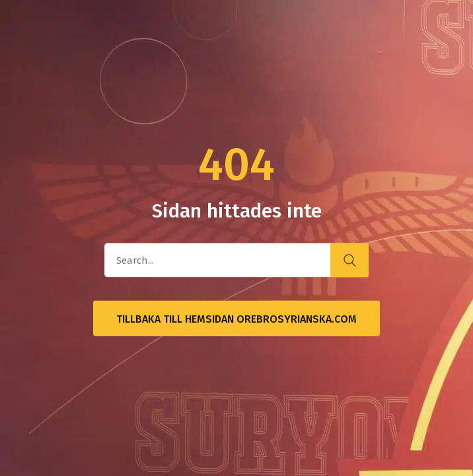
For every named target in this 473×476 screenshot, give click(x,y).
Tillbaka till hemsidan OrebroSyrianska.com (236, 319)
